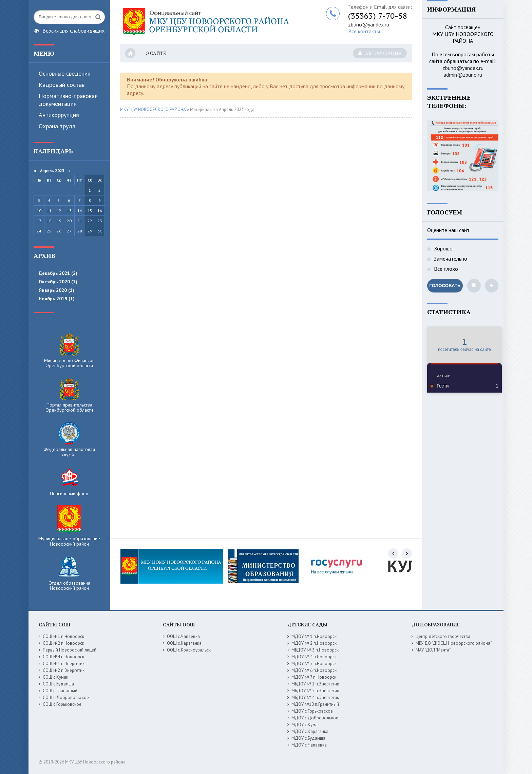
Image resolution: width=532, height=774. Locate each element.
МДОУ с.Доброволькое (315, 718)
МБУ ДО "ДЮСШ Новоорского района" (454, 643)
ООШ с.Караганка (184, 643)
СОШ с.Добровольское (66, 697)
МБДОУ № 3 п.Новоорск (315, 650)
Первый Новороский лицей (70, 650)
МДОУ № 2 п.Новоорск (314, 643)
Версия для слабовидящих (69, 30)
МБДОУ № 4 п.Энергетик (315, 697)
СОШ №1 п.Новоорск (63, 636)
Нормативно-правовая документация (68, 100)
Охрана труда (57, 126)
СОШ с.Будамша (58, 684)
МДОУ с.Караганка (310, 731)
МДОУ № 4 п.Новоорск (314, 657)
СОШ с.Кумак (55, 677)
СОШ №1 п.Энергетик (64, 664)
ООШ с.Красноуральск (189, 650)
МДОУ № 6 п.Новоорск (314, 670)
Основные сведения (65, 73)
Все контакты (364, 31)
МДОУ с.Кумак (306, 725)
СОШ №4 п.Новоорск (63, 657)
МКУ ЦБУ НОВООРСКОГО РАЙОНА (153, 109)
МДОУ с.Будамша (308, 738)
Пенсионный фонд (69, 481)
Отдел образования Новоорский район (69, 573)
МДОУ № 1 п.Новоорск (314, 636)
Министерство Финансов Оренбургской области (69, 351)
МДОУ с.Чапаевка (309, 745)
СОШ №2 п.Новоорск (63, 643)
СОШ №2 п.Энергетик (64, 670)
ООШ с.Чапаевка (183, 636)
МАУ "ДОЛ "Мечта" (433, 650)
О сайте (156, 53)
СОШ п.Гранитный (60, 691)
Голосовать (445, 286)
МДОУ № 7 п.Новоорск (314, 677)
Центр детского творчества (443, 636)
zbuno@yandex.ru (369, 24)
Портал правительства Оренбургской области (69, 395)
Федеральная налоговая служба (69, 439)
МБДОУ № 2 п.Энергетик (315, 691)
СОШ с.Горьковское (62, 704)
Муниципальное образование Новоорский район (69, 526)
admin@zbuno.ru (463, 75)
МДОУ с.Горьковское (312, 711)
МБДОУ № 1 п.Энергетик (315, 684)
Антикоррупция (59, 115)
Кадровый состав (62, 85)
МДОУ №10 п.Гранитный (315, 704)
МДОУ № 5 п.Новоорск (314, 664)
